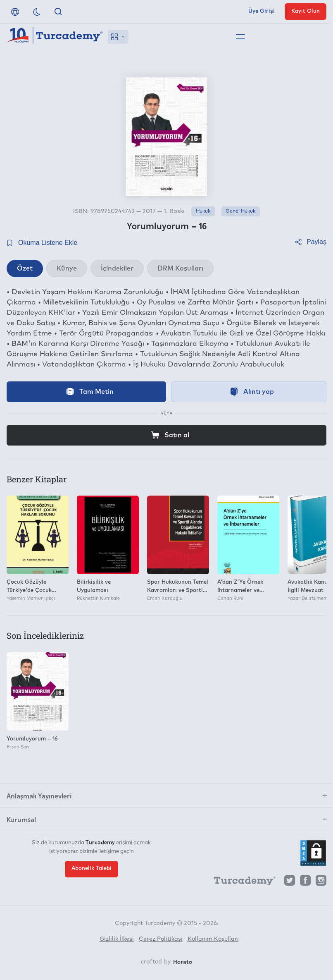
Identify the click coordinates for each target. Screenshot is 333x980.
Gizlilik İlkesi (117, 939)
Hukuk (203, 211)
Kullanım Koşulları (213, 939)
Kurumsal (21, 819)
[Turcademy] (241, 882)
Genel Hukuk (240, 211)
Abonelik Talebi (92, 869)
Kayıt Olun (306, 11)
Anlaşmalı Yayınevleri (39, 796)
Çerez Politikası (161, 939)
